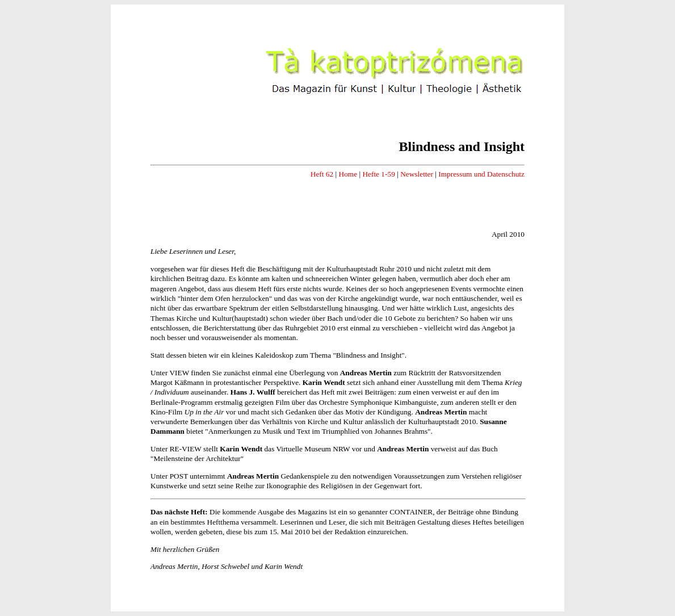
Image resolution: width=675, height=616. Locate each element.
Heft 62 (322, 174)
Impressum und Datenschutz (481, 174)
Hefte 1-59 (378, 174)
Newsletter (417, 174)
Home (348, 174)
